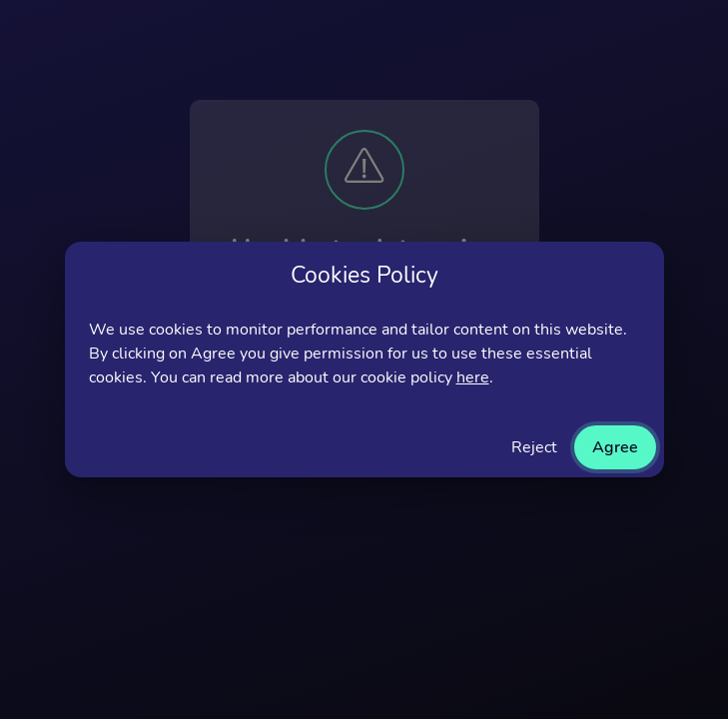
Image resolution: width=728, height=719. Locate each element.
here (473, 377)
